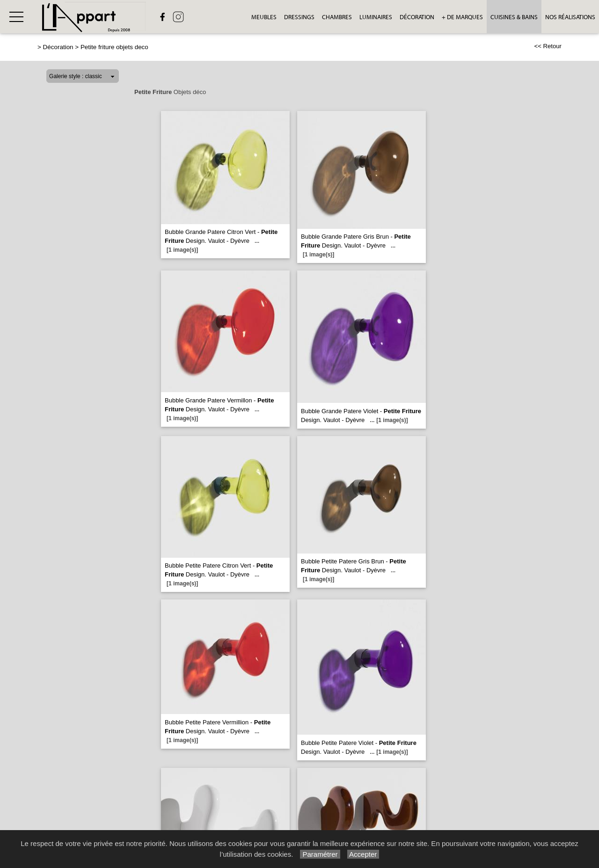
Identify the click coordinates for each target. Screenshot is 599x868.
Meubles (264, 17)
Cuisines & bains (514, 17)
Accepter (363, 854)
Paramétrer (320, 854)
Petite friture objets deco (114, 47)
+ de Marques (462, 17)
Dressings (299, 17)
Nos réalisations (570, 17)
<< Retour (548, 46)
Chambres (337, 17)
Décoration (417, 17)
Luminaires (376, 17)
